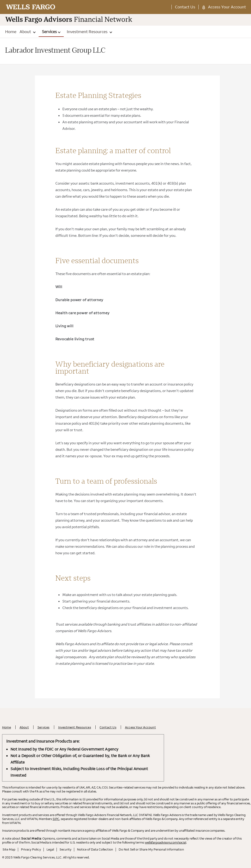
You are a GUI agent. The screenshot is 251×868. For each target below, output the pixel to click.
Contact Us (185, 7)
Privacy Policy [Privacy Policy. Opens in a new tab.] (31, 849)
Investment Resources (89, 32)
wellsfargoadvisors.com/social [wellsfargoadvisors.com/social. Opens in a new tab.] (166, 842)
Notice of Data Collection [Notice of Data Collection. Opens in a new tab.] (95, 849)
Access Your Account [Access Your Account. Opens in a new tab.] (227, 7)
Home (11, 32)
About (28, 32)
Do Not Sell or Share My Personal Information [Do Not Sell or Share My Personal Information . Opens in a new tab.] (151, 849)
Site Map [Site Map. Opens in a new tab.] (9, 849)
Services (51, 32)
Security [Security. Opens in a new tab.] (65, 849)
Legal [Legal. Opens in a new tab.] (50, 849)
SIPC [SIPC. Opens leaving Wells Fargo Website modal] (56, 819)
